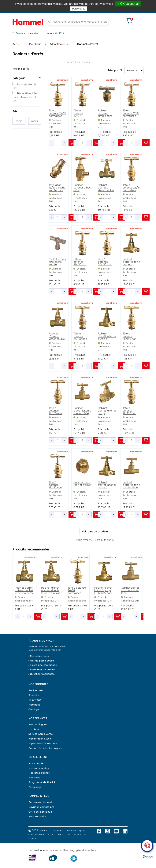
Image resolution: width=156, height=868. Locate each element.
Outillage (34, 709)
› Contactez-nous (39, 656)
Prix (15, 111)
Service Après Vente (41, 734)
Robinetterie (36, 690)
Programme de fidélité (42, 782)
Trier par (115, 70)
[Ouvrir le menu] (118, 18)
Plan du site (64, 834)
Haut (148, 857)
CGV (51, 834)
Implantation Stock (40, 739)
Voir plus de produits (95, 531)
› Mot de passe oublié (41, 661)
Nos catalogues (38, 724)
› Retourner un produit (42, 669)
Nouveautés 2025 (55, 33)
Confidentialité (36, 834)
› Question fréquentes (41, 674)
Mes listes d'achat (39, 773)
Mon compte (36, 763)
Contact (59, 831)
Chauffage (35, 700)
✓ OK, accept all (128, 4)
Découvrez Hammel (40, 802)
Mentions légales (76, 831)
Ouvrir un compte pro (41, 807)
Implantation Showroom (43, 743)
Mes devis (34, 777)
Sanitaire (34, 695)
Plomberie (34, 705)
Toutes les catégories (25, 33)
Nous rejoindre (37, 816)
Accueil (17, 44)
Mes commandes (39, 768)
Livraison (34, 729)
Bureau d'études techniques (45, 748)
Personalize (79, 9)
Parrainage (35, 787)
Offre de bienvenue (40, 812)
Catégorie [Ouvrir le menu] (27, 78)
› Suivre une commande (43, 665)
